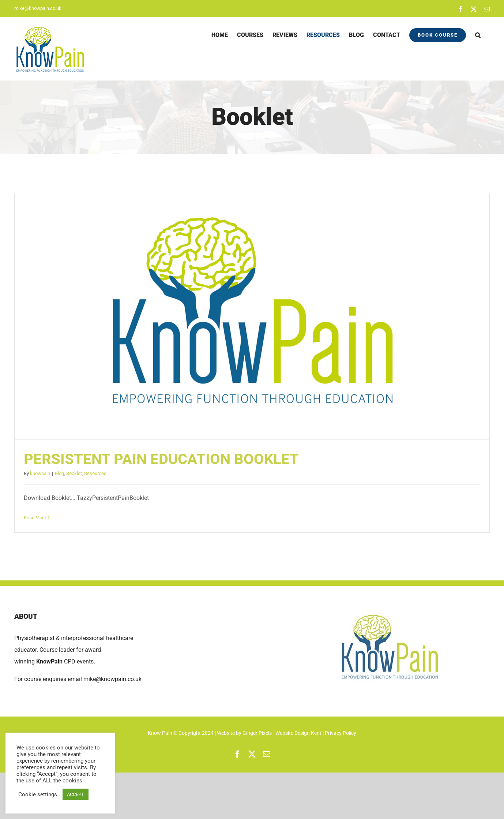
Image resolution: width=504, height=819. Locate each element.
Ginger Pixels (257, 733)
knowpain (40, 473)
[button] (478, 35)
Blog (59, 473)
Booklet (74, 473)
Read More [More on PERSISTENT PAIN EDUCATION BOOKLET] (35, 518)
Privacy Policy (341, 733)
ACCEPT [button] (76, 794)
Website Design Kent (299, 733)
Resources (95, 473)
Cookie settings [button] (38, 794)
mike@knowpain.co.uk (38, 8)
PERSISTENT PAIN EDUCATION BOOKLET (161, 459)
